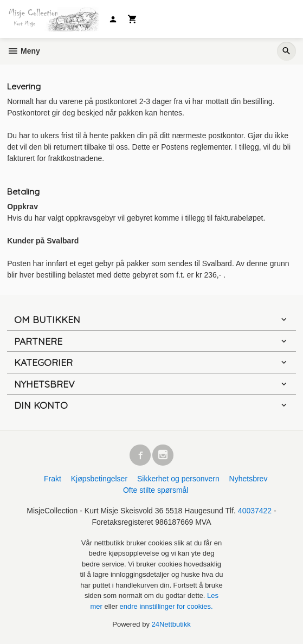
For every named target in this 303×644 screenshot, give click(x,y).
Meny (24, 51)
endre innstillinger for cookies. (166, 606)
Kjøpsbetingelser (99, 479)
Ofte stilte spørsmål (156, 490)
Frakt (53, 479)
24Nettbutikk (171, 624)
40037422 (255, 511)
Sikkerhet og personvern (178, 479)
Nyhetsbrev (249, 479)
